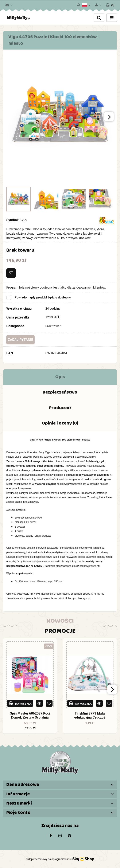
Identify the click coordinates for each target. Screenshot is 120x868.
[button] (110, 4)
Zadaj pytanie (20, 340)
